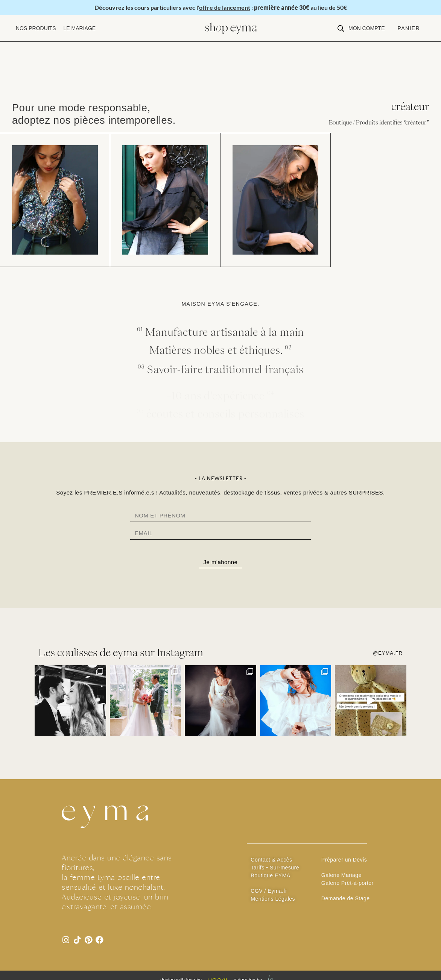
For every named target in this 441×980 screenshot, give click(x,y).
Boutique (340, 122)
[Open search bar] (341, 28)
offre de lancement (225, 7)
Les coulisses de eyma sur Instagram (121, 658)
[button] (36, 28)
